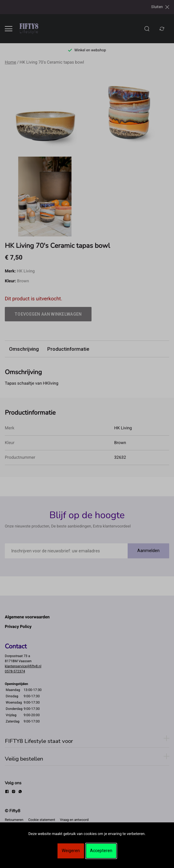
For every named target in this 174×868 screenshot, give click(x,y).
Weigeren (71, 851)
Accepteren (101, 851)
